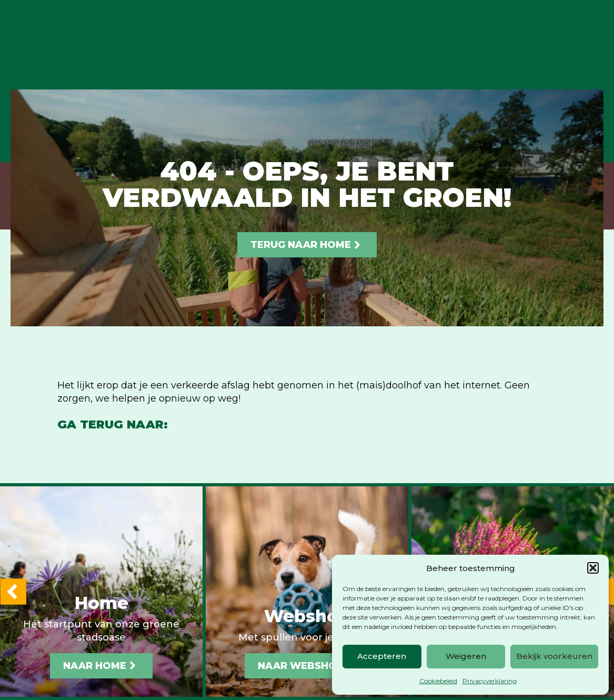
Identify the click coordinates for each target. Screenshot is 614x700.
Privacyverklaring (490, 681)
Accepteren (382, 656)
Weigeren (466, 656)
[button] (593, 568)
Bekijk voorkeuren (554, 656)
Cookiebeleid (438, 681)
